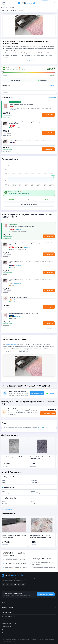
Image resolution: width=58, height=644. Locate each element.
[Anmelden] (54, 3)
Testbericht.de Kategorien (29, 603)
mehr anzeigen (29, 60)
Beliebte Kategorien (29, 617)
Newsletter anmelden (46, 594)
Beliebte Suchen (29, 608)
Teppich (12, 7)
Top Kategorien (29, 612)
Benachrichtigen (37, 393)
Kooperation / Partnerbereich (10, 636)
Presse (4, 630)
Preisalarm (16, 80)
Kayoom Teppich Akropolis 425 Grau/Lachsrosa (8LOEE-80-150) (41, 536)
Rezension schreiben (48, 413)
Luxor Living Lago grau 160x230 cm (14, 457)
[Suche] (50, 3)
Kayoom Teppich (11, 344)
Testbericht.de (5, 7)
